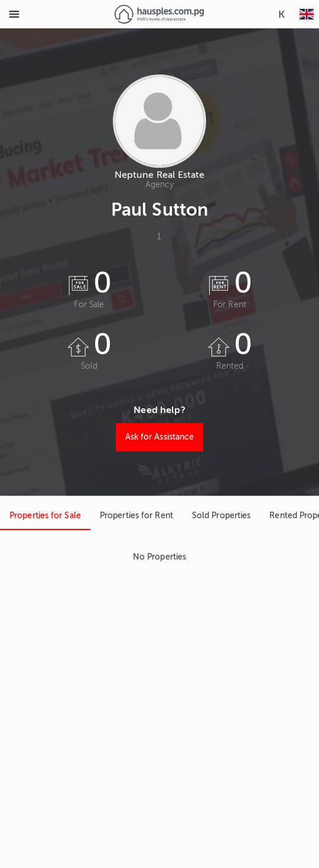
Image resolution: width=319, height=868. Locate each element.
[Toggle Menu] (14, 14)
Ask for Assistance (160, 437)
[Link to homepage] (159, 14)
